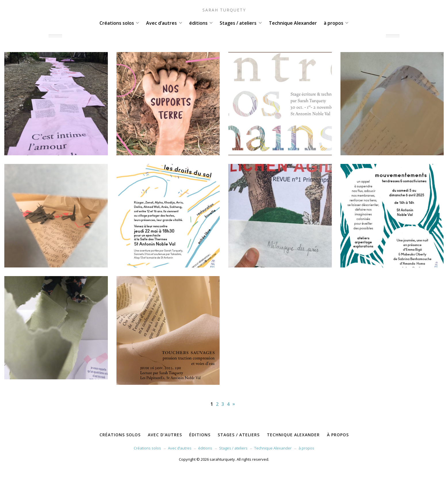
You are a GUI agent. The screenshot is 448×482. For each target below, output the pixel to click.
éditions (201, 23)
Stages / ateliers (241, 23)
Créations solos (119, 23)
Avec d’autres (164, 23)
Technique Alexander (293, 23)
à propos (336, 23)
